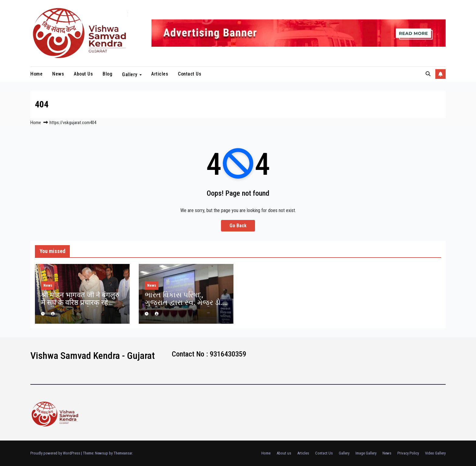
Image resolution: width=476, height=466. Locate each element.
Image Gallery (366, 453)
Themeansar (123, 453)
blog (107, 74)
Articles (160, 74)
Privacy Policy (408, 453)
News (58, 74)
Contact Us (190, 74)
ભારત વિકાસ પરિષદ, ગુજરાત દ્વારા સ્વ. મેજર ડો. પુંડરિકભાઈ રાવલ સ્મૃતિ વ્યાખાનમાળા (184, 306)
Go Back (238, 226)
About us (83, 74)
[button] (428, 74)
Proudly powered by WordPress (56, 453)
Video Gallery (435, 453)
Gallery (130, 74)
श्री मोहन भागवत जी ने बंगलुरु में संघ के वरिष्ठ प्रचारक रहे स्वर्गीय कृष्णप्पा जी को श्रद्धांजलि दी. (80, 306)
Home (36, 74)
